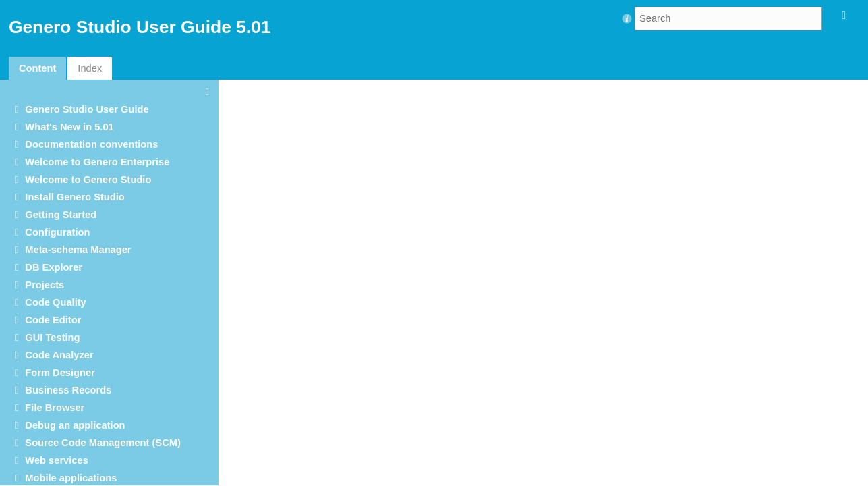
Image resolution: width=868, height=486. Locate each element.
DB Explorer (54, 267)
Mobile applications (71, 478)
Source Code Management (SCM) (103, 443)
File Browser (55, 408)
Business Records (68, 390)
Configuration (57, 232)
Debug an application (75, 425)
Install (75, 197)
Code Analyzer (59, 355)
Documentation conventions (91, 144)
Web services (56, 460)
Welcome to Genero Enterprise (97, 162)
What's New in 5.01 (69, 127)
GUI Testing (52, 337)
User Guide (87, 109)
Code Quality (55, 302)
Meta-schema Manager (78, 250)
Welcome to (88, 180)
